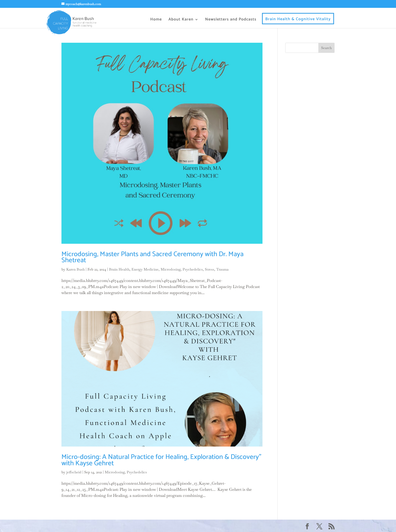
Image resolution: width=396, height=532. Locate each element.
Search (326, 48)
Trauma (222, 269)
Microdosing (171, 269)
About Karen (181, 20)
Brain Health (119, 269)
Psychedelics (193, 269)
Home (156, 20)
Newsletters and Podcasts (231, 20)
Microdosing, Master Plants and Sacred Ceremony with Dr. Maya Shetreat (152, 257)
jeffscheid (74, 472)
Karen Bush (75, 269)
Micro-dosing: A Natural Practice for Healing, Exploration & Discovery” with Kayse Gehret (161, 460)
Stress (210, 269)
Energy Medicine (145, 269)
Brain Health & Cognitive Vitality (298, 20)
